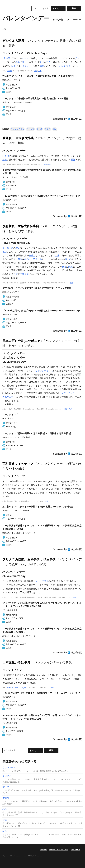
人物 (57, 256)
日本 (13, 66)
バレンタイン (66, 66)
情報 (35, 71)
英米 (20, 259)
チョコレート (27, 66)
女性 (42, 62)
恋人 (55, 129)
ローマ (25, 58)
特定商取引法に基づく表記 (59, 850)
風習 (42, 66)
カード (47, 259)
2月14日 (6, 58)
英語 (7, 156)
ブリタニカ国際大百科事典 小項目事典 (29, 559)
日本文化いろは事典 (16, 662)
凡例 (40, 71)
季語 (73, 160)
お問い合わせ (75, 850)
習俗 (64, 267)
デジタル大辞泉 (13, 41)
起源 (70, 267)
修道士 (32, 256)
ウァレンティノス (44, 371)
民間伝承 (24, 274)
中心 (27, 259)
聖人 (18, 248)
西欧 (16, 274)
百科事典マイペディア (18, 464)
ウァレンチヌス (17, 129)
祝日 (5, 252)
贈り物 (39, 129)
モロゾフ (30, 129)
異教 (18, 62)
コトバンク (14, 9)
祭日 (5, 160)
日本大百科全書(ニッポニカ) (22, 341)
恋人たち (38, 259)
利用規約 (44, 850)
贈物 (68, 259)
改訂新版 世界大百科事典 (21, 226)
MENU (5, 2)
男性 (48, 62)
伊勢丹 (48, 129)
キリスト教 (8, 248)
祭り (24, 62)
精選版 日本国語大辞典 (18, 138)
